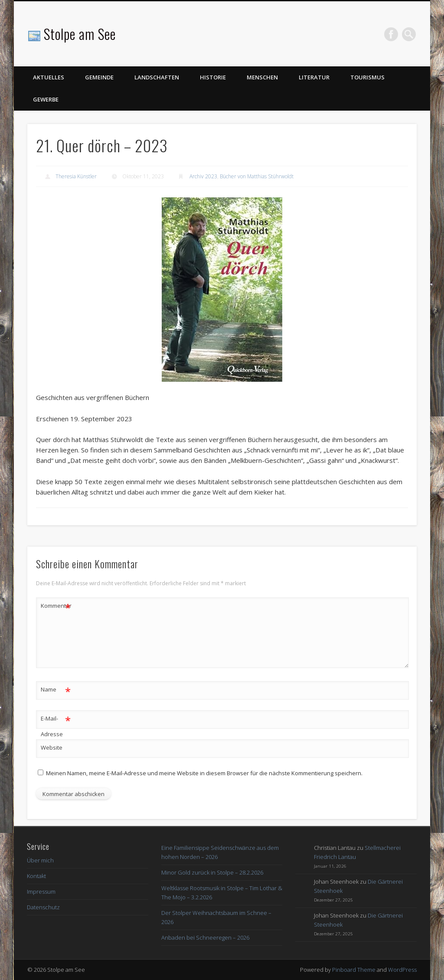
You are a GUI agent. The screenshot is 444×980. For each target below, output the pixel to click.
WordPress (402, 970)
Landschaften (157, 77)
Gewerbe (46, 99)
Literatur (314, 77)
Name (56, 690)
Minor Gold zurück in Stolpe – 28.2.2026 (212, 872)
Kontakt (36, 876)
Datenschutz (43, 907)
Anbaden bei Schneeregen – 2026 (205, 937)
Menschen (262, 77)
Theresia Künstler (76, 176)
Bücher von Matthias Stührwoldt (257, 176)
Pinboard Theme (354, 970)
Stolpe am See (80, 34)
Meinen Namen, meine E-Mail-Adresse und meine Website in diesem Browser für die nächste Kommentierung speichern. (204, 773)
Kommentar (56, 606)
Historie (213, 77)
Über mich (40, 860)
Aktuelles (49, 77)
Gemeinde (99, 77)
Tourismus (367, 77)
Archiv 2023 (203, 176)
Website (52, 747)
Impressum (41, 892)
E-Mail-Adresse (56, 724)
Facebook (391, 34)
